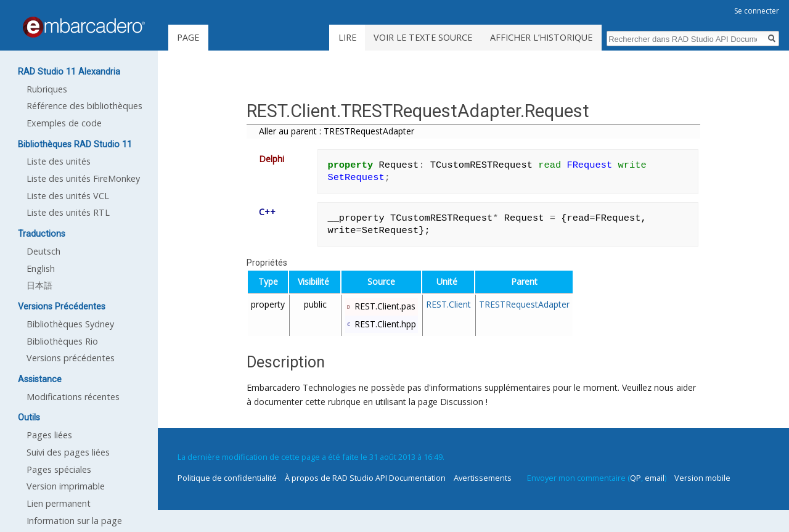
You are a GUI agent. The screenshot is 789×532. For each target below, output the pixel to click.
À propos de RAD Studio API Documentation (365, 478)
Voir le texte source (423, 37)
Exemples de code (64, 123)
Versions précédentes (71, 358)
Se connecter (757, 11)
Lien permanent (59, 503)
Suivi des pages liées (68, 452)
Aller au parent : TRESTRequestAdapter (337, 131)
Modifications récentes (73, 397)
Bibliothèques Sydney (70, 324)
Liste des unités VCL (68, 196)
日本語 (39, 285)
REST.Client (448, 304)
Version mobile (702, 478)
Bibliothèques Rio (62, 341)
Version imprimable (66, 486)
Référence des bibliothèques (84, 106)
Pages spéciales (59, 469)
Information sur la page (74, 521)
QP (636, 478)
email (655, 478)
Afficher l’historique (541, 37)
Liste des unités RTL (68, 212)
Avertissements (483, 478)
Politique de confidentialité (227, 478)
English (41, 268)
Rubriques (47, 89)
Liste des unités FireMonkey (83, 178)
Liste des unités (59, 161)
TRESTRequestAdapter (524, 304)
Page (188, 37)
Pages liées (49, 435)
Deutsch (43, 251)
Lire (347, 37)
